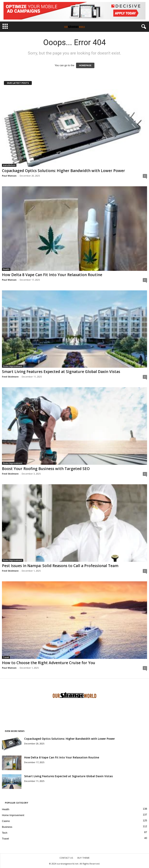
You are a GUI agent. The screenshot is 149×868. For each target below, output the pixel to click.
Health (6, 269)
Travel (6, 657)
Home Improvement (13, 366)
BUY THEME (83, 858)
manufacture (9, 165)
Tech (5, 833)
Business (7, 827)
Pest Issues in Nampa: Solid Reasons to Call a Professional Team (60, 566)
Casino (6, 821)
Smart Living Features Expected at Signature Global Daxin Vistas (61, 372)
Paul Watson (9, 176)
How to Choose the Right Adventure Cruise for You (49, 663)
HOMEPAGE (85, 65)
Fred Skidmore (10, 377)
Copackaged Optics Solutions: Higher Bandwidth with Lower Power (63, 171)
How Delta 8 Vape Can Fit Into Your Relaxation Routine (52, 275)
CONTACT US (66, 858)
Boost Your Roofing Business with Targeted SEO (46, 469)
